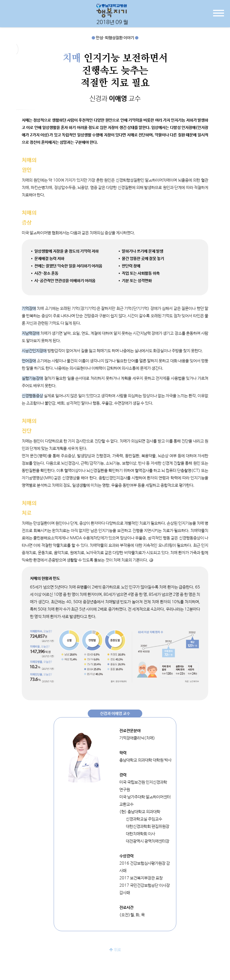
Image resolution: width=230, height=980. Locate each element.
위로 (115, 950)
